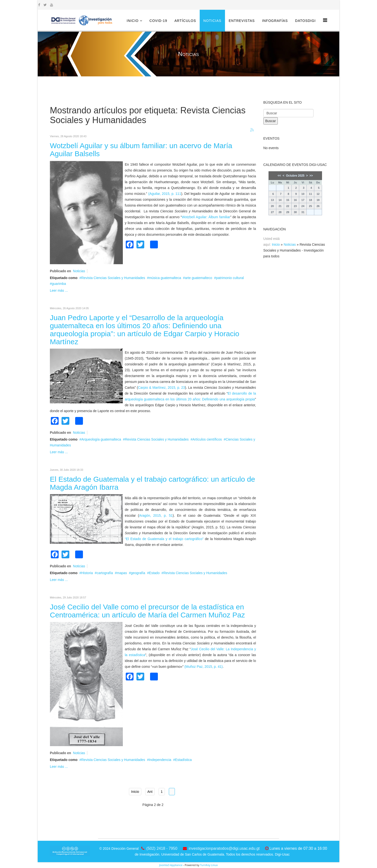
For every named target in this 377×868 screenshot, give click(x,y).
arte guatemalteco (198, 278)
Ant (150, 792)
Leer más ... (59, 290)
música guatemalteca (165, 278)
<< (279, 176)
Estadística (183, 760)
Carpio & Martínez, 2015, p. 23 (161, 388)
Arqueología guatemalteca (101, 439)
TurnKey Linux (209, 865)
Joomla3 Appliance (171, 865)
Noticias (212, 21)
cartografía (105, 573)
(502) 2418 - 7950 (162, 848)
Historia (87, 573)
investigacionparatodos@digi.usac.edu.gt (224, 848)
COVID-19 (158, 21)
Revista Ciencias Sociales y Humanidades (113, 278)
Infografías (275, 21)
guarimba (59, 284)
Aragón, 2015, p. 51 (156, 515)
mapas (122, 573)
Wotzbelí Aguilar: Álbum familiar (206, 217)
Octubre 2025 (295, 176)
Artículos (185, 21)
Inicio (133, 21)
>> (311, 176)
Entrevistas (242, 21)
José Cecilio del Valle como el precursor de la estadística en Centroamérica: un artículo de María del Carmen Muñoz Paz (147, 611)
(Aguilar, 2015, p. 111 (165, 194)
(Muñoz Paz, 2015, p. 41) (203, 667)
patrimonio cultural (230, 278)
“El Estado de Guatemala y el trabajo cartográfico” (164, 539)
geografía (138, 573)
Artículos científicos (207, 439)
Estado (154, 573)
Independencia (160, 760)
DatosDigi (305, 21)
